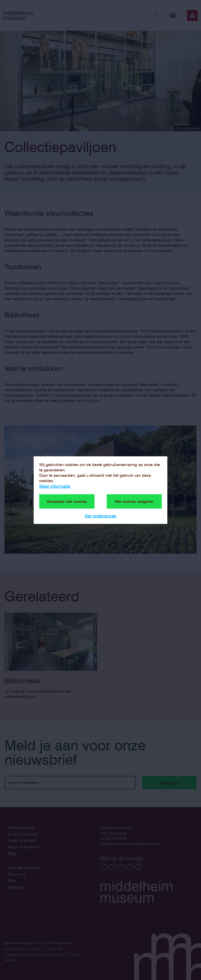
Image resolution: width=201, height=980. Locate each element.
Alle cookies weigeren (134, 501)
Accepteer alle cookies (67, 501)
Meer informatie (55, 486)
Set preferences (100, 516)
